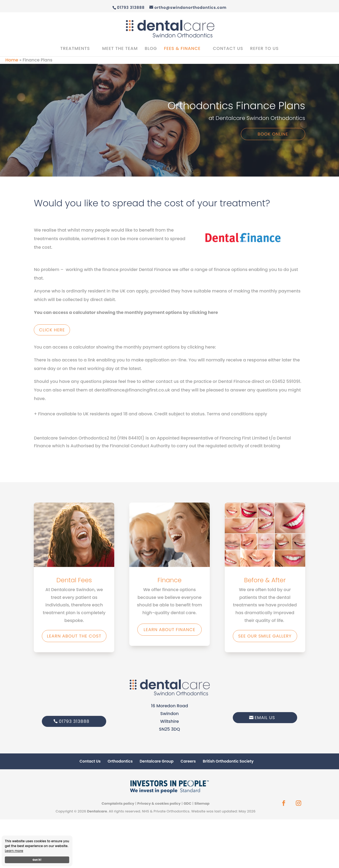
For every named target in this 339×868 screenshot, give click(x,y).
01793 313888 (74, 721)
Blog (151, 49)
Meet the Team (120, 49)
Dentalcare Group (157, 761)
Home (12, 60)
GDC (187, 803)
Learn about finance (170, 630)
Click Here (52, 330)
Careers (188, 761)
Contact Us (228, 49)
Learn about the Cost (74, 636)
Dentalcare (97, 811)
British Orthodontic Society (228, 761)
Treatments (75, 49)
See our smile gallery (265, 636)
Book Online (273, 134)
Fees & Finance (182, 49)
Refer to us (264, 49)
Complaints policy (118, 803)
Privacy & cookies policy (159, 803)
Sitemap (202, 803)
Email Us (265, 718)
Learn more (14, 851)
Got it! (37, 860)
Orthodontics (120, 761)
